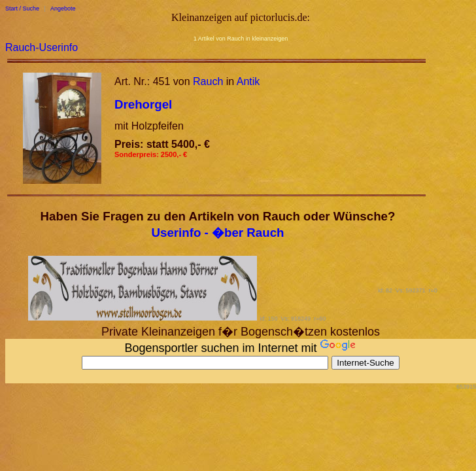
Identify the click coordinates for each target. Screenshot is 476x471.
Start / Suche (22, 9)
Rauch (208, 81)
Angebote (63, 9)
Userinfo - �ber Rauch (218, 233)
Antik (248, 81)
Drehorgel (143, 104)
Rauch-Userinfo (42, 47)
